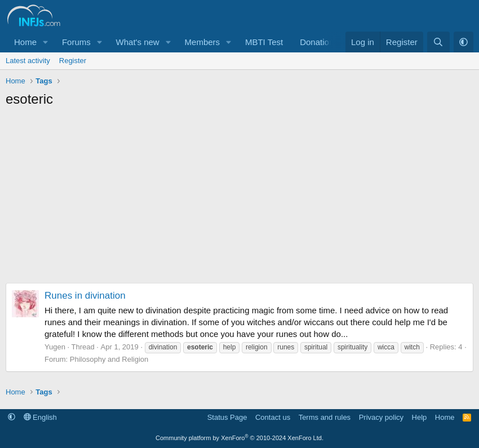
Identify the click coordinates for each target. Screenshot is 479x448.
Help (420, 417)
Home (25, 42)
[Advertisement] (239, 198)
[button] (46, 42)
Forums (76, 42)
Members (203, 42)
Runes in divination (85, 296)
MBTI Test (264, 42)
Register (73, 61)
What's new (138, 42)
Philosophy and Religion (109, 359)
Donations (319, 42)
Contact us (273, 417)
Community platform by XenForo (239, 438)
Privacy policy (381, 417)
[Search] (438, 42)
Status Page (227, 417)
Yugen (55, 347)
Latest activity (28, 61)
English (40, 417)
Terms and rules (325, 417)
